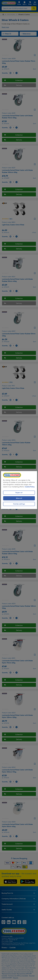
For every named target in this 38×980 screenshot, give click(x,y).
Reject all (19, 493)
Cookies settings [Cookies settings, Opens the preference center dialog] (19, 504)
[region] (19, 490)
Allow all (19, 498)
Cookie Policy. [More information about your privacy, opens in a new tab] (30, 487)
